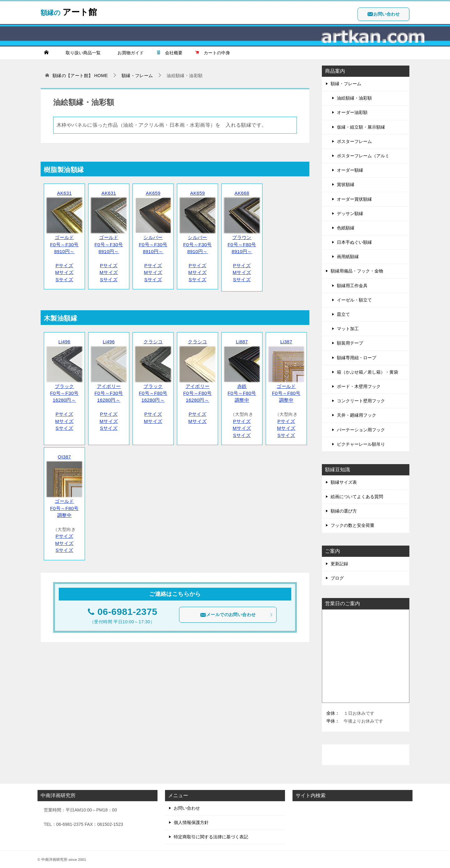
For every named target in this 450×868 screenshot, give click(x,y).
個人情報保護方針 (191, 822)
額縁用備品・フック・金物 (357, 271)
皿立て (343, 314)
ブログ (337, 578)
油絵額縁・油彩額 (354, 98)
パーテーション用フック (361, 430)
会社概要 (169, 53)
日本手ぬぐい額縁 (354, 242)
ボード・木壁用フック (359, 386)
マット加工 (348, 329)
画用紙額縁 (348, 257)
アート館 (72, 11)
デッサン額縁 (350, 213)
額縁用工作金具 (352, 286)
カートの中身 (212, 53)
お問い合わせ (383, 14)
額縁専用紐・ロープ (357, 358)
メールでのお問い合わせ (237, 603)
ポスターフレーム (354, 141)
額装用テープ (350, 343)
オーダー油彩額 (352, 112)
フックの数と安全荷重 (352, 525)
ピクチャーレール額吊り (361, 444)
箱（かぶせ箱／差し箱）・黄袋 (367, 372)
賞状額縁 (346, 184)
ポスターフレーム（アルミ (363, 156)
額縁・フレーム (346, 84)
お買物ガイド (128, 53)
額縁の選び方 (344, 511)
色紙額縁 (346, 228)
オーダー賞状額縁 (354, 199)
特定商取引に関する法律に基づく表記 (211, 837)
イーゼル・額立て (354, 300)
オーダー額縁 (350, 170)
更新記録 (339, 564)
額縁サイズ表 (344, 482)
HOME (80, 76)
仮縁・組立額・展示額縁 (361, 127)
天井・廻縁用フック (357, 415)
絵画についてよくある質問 (357, 497)
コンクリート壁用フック (361, 401)
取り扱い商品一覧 (81, 53)
